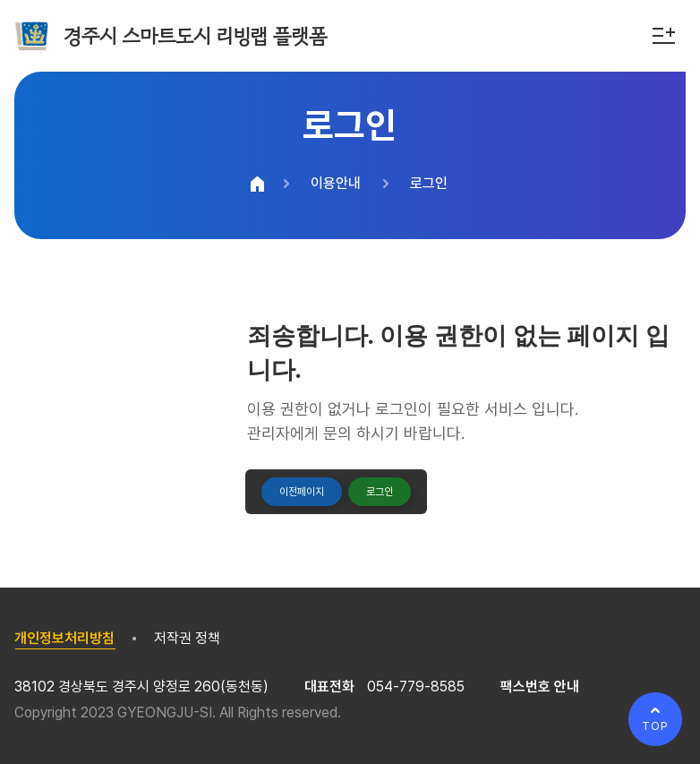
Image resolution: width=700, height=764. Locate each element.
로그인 (429, 183)
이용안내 (336, 183)
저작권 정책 (187, 638)
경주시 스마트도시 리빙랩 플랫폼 (195, 36)
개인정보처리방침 (64, 638)
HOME (257, 184)
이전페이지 (302, 492)
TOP (655, 726)
